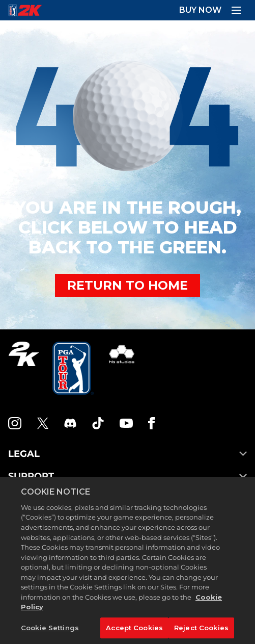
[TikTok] (98, 423)
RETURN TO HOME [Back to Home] (127, 285)
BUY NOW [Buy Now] (200, 10)
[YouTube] (126, 423)
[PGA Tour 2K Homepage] (25, 10)
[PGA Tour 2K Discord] (70, 423)
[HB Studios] (122, 368)
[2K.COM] (24, 368)
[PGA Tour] (73, 368)
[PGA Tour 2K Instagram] (15, 423)
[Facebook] (151, 423)
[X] (43, 423)
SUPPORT (127, 476)
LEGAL (127, 454)
